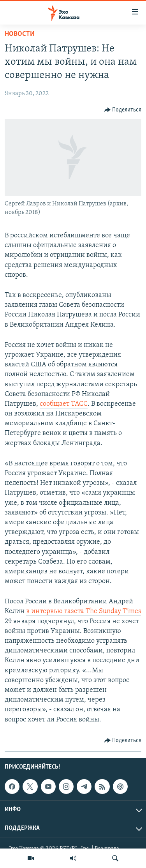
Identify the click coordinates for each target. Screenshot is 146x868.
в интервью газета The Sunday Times (84, 611)
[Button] (123, 110)
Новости (20, 34)
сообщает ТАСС (64, 404)
